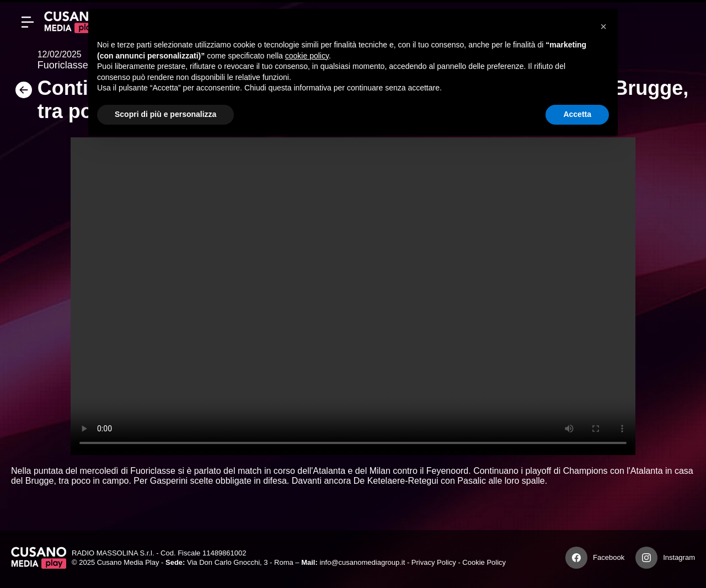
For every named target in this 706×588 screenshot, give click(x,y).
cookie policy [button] (307, 56)
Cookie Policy (484, 562)
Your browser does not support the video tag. (353, 296)
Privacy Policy (434, 562)
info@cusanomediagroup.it (362, 562)
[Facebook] (576, 558)
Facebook (609, 557)
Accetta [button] (577, 114)
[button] (603, 26)
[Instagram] (646, 558)
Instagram (679, 557)
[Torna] (24, 93)
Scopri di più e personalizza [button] (165, 114)
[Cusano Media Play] (72, 22)
